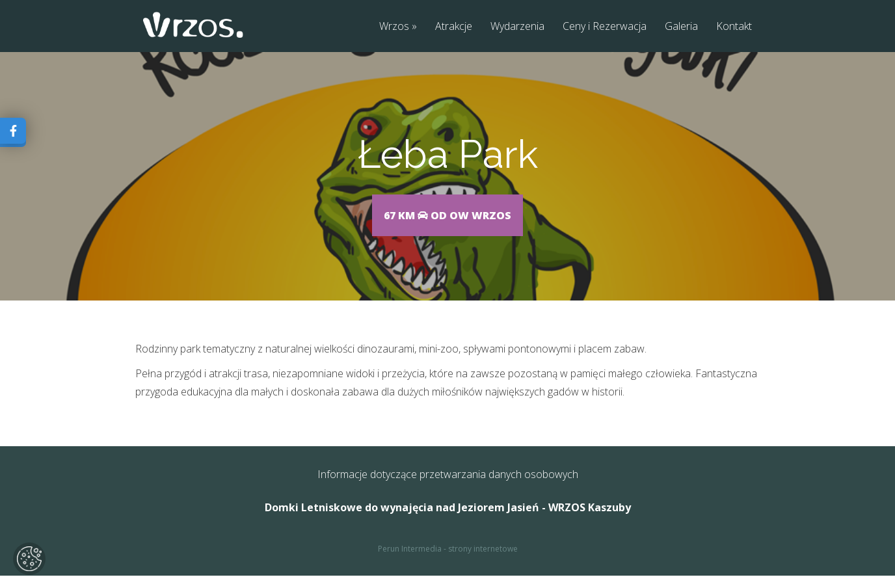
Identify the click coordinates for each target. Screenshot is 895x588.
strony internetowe (483, 561)
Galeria (681, 27)
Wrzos (394, 27)
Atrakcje (454, 27)
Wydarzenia (517, 27)
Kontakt (734, 27)
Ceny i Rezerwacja (605, 27)
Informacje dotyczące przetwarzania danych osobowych (448, 487)
